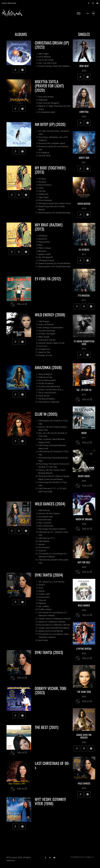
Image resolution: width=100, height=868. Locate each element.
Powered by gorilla (82, 857)
